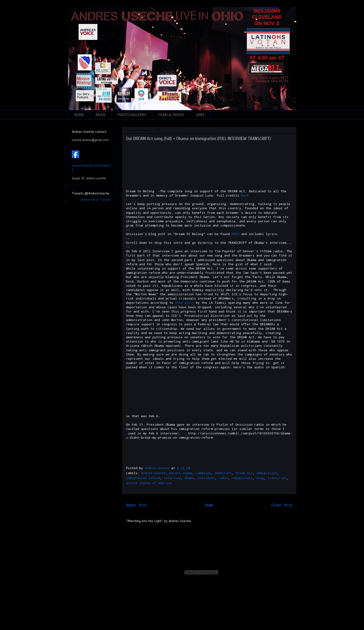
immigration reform (143, 478)
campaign (203, 473)
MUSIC (101, 115)
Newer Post (137, 505)
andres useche (153, 473)
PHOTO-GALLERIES (132, 115)
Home (209, 505)
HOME (79, 115)
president (206, 478)
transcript (277, 478)
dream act (244, 473)
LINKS (200, 115)
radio (223, 478)
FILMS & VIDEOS (171, 115)
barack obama (181, 473)
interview (172, 478)
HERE (235, 234)
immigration (267, 473)
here (245, 195)
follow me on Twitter (96, 200)
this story (184, 303)
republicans (242, 478)
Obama (189, 478)
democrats (223, 473)
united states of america (149, 483)
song (260, 478)
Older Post (282, 505)
